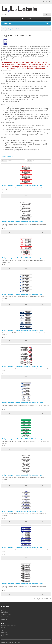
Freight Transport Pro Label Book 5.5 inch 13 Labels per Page (23, 439)
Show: (30, 161)
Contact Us (4, 619)
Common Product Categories (9, 626)
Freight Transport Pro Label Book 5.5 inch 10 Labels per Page (23, 403)
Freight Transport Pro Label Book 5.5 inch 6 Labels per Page (22, 511)
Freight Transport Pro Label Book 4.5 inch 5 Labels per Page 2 (23, 222)
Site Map (3, 621)
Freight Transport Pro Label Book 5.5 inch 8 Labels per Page (22, 547)
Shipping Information (7, 611)
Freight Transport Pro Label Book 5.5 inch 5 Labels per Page (22, 475)
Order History (5, 634)
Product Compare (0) (8, 157)
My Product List (5, 636)
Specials (3, 628)
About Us (4, 609)
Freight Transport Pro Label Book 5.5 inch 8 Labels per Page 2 (23, 584)
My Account (4, 632)
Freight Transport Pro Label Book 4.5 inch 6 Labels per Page (22, 294)
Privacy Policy (5, 613)
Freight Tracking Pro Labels (15, 29)
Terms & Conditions (6, 614)
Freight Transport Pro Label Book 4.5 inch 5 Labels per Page (22, 258)
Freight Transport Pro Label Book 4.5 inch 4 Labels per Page (22, 185)
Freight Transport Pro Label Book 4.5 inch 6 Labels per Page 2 (23, 330)
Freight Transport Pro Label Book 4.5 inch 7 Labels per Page (22, 366)
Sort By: (4, 161)
